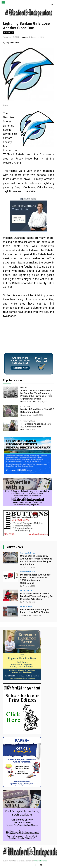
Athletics (8, 33)
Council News (26, 406)
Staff (22, 430)
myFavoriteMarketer (41, 861)
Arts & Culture (26, 590)
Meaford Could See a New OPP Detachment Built (37, 411)
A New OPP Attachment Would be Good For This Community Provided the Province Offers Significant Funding (37, 395)
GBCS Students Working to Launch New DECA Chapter (35, 611)
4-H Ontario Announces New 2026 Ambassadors (36, 425)
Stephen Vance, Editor (28, 402)
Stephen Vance (12, 43)
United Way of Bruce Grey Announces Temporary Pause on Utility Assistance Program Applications (36, 560)
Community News (28, 421)
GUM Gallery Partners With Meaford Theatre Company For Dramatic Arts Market (37, 596)
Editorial (24, 387)
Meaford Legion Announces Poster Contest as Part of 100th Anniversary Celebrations (35, 579)
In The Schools (26, 606)
